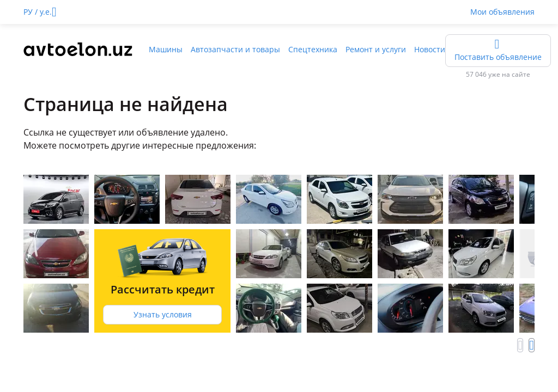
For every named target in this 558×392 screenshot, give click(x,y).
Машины (166, 49)
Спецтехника (313, 49)
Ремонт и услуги (376, 49)
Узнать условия (163, 314)
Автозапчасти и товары (235, 49)
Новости (430, 49)
